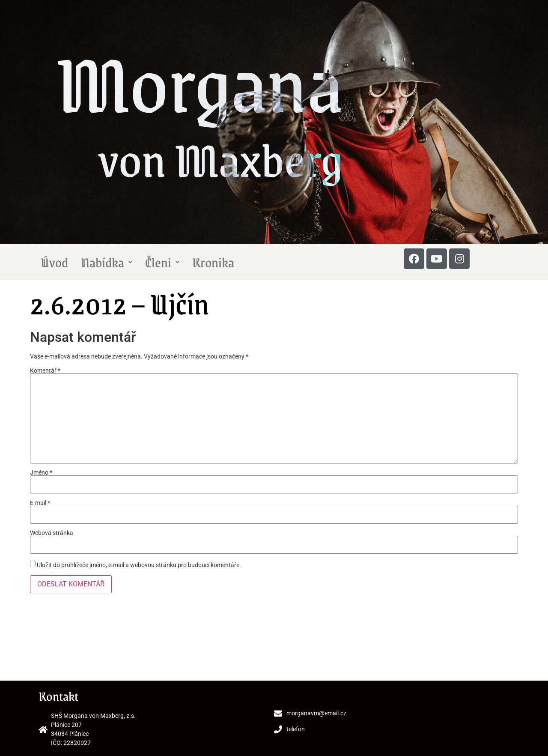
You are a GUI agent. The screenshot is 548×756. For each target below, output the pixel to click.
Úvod (54, 262)
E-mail (40, 503)
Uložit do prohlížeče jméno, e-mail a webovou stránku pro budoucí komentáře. (139, 565)
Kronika (213, 262)
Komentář (45, 371)
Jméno (41, 472)
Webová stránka (52, 533)
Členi (162, 262)
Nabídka (107, 262)
